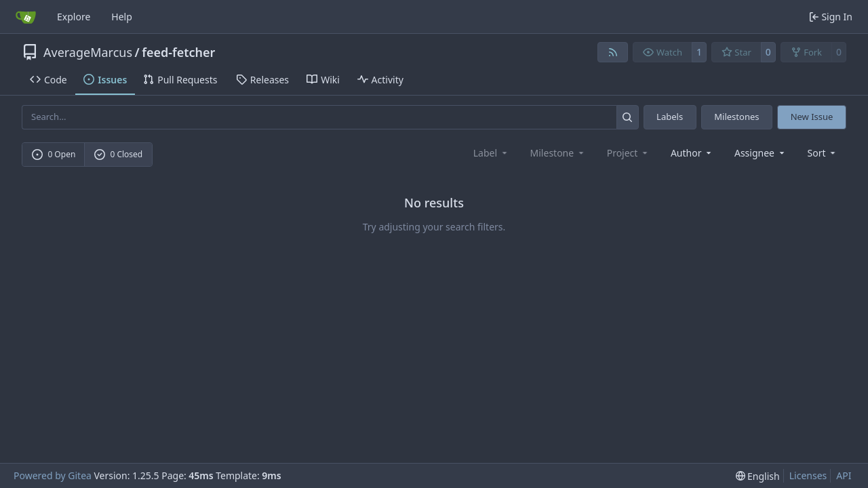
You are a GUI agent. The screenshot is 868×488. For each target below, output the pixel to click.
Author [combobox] (692, 153)
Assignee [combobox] (761, 153)
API (844, 475)
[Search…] (628, 117)
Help (122, 17)
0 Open (54, 154)
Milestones (736, 117)
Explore (74, 17)
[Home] (26, 17)
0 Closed (119, 154)
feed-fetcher (178, 52)
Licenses (808, 475)
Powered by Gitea (53, 475)
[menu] (823, 153)
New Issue (812, 117)
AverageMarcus (88, 52)
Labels (670, 117)
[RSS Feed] (613, 52)
